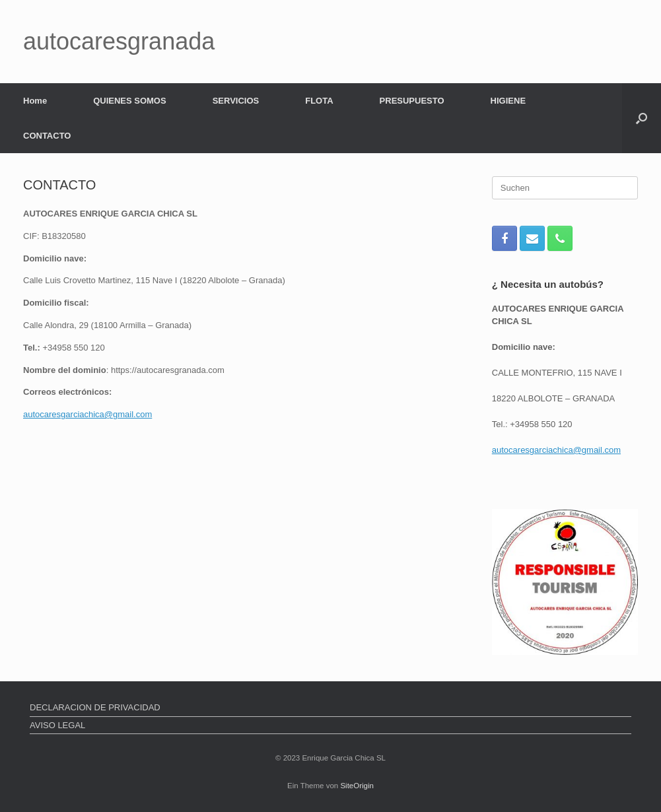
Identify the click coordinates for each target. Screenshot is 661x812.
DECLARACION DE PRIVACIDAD (95, 707)
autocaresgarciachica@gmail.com (87, 414)
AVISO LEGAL (57, 725)
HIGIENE (508, 101)
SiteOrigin (357, 786)
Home (35, 101)
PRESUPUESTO (412, 101)
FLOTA (319, 101)
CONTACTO (47, 136)
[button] (642, 118)
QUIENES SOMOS (130, 101)
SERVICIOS (236, 101)
